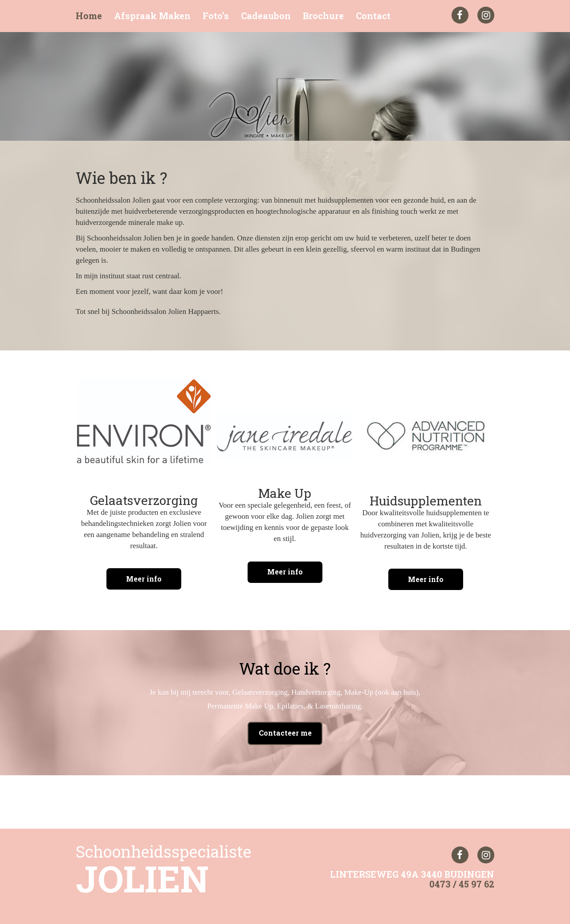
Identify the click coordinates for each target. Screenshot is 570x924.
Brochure (323, 16)
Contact (373, 16)
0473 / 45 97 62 (462, 881)
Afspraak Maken (152, 16)
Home (89, 16)
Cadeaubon (266, 16)
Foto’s (216, 16)
